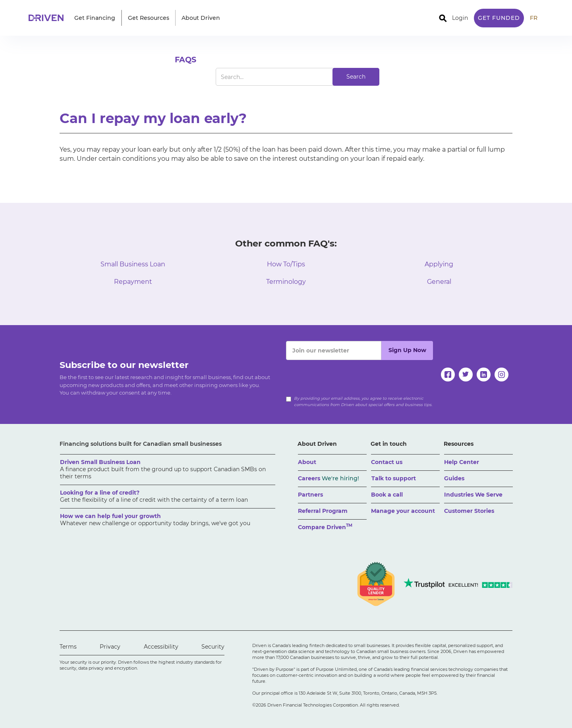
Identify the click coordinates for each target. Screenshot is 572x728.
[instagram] (501, 375)
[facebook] (448, 375)
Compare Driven (325, 527)
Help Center (462, 462)
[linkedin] (484, 375)
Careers (329, 478)
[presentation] (346, 376)
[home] (48, 18)
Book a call (387, 495)
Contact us (387, 462)
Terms (68, 647)
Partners (310, 495)
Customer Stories (469, 511)
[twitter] (466, 375)
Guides (454, 478)
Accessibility (161, 647)
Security (213, 647)
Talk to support (394, 478)
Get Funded (499, 18)
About (307, 462)
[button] (95, 18)
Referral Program (323, 511)
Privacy (110, 647)
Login (460, 18)
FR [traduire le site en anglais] (534, 18)
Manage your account (403, 511)
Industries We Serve (473, 495)
